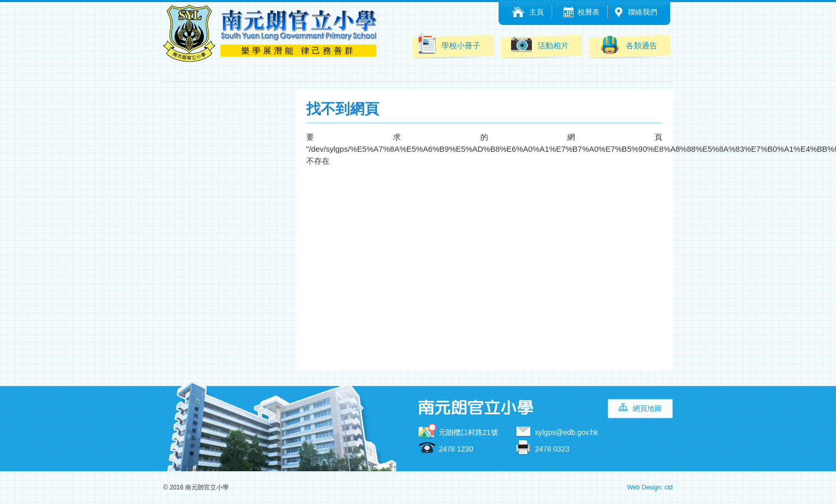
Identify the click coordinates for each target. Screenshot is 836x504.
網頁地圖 (647, 408)
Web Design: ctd (650, 487)
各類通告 (628, 44)
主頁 (537, 12)
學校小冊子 (448, 44)
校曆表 (589, 12)
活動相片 (540, 44)
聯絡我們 (643, 12)
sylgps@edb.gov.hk (566, 432)
